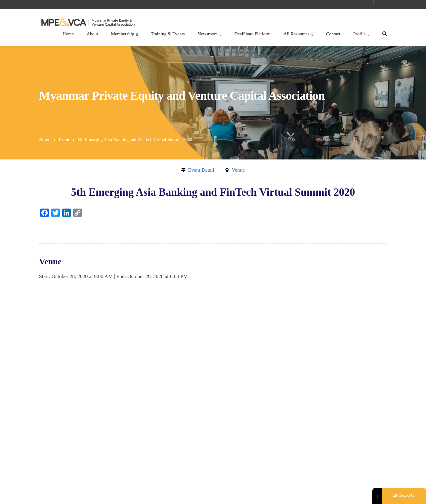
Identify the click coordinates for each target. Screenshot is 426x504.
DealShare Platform (253, 34)
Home (68, 34)
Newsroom (208, 34)
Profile (359, 34)
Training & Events (168, 34)
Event (64, 140)
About (92, 34)
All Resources (296, 34)
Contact (333, 34)
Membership (123, 34)
